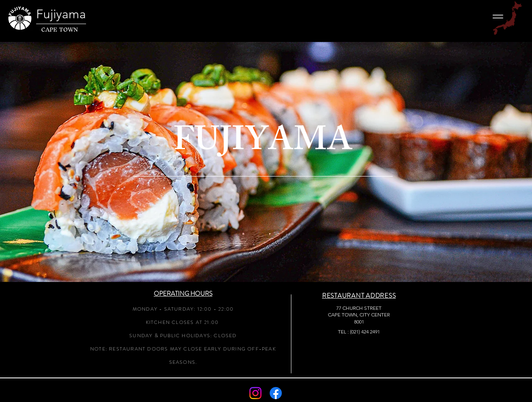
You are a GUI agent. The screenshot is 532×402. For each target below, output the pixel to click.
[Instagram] (255, 393)
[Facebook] (276, 393)
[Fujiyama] (71, 14)
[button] (498, 17)
